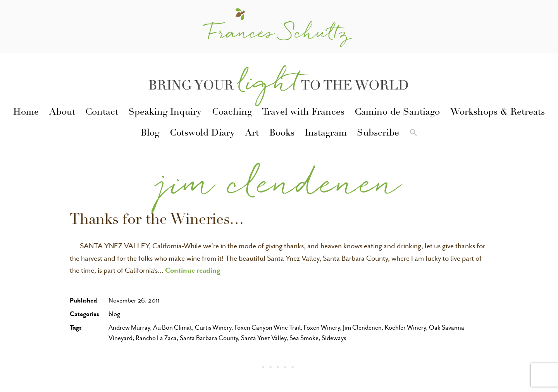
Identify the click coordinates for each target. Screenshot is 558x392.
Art (252, 134)
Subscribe (378, 134)
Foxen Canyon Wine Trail (268, 328)
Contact (102, 113)
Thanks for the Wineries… (157, 221)
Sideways (334, 338)
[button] (413, 134)
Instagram (326, 134)
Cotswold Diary (202, 134)
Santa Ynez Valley (264, 338)
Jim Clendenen (362, 328)
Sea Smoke (304, 338)
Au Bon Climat (172, 328)
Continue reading (193, 270)
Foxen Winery (322, 328)
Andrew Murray (129, 328)
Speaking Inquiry (165, 113)
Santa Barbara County (209, 338)
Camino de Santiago (397, 113)
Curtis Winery (213, 328)
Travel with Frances (303, 113)
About (62, 113)
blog (114, 314)
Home (26, 113)
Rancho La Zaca (156, 338)
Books (282, 134)
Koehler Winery (405, 328)
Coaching (232, 113)
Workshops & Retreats (498, 113)
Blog (150, 134)
